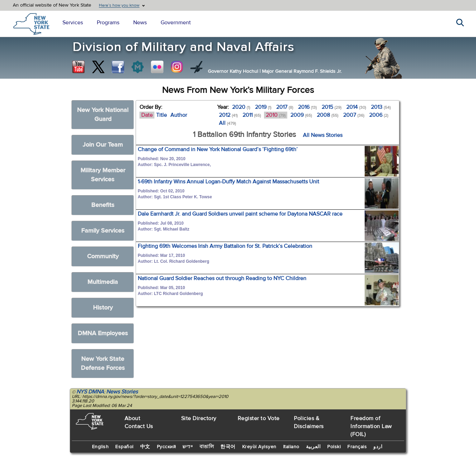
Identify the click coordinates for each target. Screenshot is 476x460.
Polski (334, 447)
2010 (276, 115)
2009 (301, 115)
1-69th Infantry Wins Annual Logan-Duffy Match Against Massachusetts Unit (228, 182)
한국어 (228, 447)
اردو (378, 447)
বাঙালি (207, 447)
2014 (356, 107)
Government (176, 23)
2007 (354, 115)
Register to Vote (259, 418)
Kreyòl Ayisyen (259, 447)
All (227, 123)
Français (357, 447)
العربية (313, 447)
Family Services (103, 231)
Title (161, 115)
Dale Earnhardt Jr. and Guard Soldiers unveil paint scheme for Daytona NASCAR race (240, 214)
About (133, 418)
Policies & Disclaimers (309, 422)
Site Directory (199, 418)
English (100, 447)
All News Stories (323, 135)
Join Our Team (103, 145)
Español (124, 447)
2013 (381, 107)
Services (73, 23)
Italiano (291, 447)
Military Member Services (103, 175)
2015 (331, 107)
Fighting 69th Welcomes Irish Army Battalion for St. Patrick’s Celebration (225, 246)
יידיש (188, 447)
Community (103, 256)
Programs (108, 23)
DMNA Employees (103, 333)
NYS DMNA (90, 392)
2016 (307, 107)
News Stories (122, 392)
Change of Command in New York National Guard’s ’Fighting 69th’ (218, 149)
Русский (167, 447)
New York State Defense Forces (103, 363)
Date (147, 115)
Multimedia (103, 282)
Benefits (103, 205)
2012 (228, 115)
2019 (263, 107)
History (103, 308)
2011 (252, 115)
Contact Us (139, 426)
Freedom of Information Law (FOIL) (371, 426)
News (140, 23)
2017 (285, 107)
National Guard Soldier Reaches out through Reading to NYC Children (222, 278)
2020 (241, 107)
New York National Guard (103, 115)
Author (179, 115)
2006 (379, 115)
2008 (328, 115)
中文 (145, 447)
